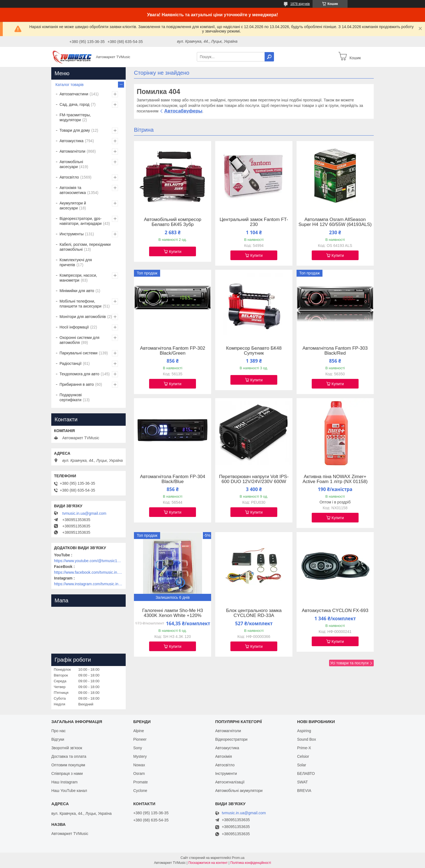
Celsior (303, 756)
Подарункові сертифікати (71, 397)
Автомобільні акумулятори (239, 791)
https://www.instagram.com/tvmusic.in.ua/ (88, 584)
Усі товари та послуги (349, 663)
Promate (140, 782)
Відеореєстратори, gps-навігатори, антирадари (81, 221)
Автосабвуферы (183, 111)
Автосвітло (69, 177)
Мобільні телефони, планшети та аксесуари (80, 304)
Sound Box (307, 739)
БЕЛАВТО (306, 773)
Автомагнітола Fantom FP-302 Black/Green (173, 351)
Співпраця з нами (67, 773)
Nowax (139, 765)
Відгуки (58, 739)
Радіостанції (71, 363)
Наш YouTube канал (69, 791)
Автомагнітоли (72, 151)
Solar (302, 765)
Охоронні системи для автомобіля (80, 340)
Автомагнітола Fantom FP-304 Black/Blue (173, 479)
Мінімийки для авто (77, 291)
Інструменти (226, 773)
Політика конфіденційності (251, 863)
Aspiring (304, 731)
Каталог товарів (69, 85)
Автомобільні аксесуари (71, 164)
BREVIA (304, 791)
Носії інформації (74, 327)
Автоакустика (72, 141)
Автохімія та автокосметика (73, 190)
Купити (175, 252)
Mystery (140, 756)
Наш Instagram (64, 782)
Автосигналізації (230, 782)
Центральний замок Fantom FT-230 (254, 222)
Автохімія (224, 756)
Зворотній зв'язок (67, 748)
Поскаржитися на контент (208, 863)
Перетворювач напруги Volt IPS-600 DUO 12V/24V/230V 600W (254, 479)
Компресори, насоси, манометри (78, 278)
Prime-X (304, 748)
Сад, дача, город (75, 104)
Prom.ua (238, 858)
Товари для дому (75, 130)
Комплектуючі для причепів (76, 262)
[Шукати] (269, 57)
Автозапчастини (74, 94)
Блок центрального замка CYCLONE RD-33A (254, 613)
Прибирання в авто (77, 384)
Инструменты (72, 234)
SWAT (302, 782)
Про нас (58, 731)
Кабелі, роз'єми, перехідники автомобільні (85, 247)
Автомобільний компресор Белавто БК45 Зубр (173, 222)
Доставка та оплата (69, 756)
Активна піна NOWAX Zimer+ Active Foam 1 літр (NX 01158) (335, 479)
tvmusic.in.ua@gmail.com (84, 513)
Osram (139, 773)
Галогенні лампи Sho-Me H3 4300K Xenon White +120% (173, 613)
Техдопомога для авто (79, 374)
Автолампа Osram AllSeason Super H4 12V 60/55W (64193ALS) (335, 222)
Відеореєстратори (231, 739)
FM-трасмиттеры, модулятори (75, 117)
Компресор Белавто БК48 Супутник (254, 351)
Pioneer (140, 739)
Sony (138, 748)
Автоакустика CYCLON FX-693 (335, 611)
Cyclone (140, 791)
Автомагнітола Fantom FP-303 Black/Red (335, 351)
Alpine (138, 731)
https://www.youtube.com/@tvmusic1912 (88, 561)
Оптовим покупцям (68, 765)
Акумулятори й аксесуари (73, 206)
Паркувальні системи (78, 353)
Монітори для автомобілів (83, 317)
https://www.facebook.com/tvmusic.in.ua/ (88, 572)
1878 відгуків (300, 4)
